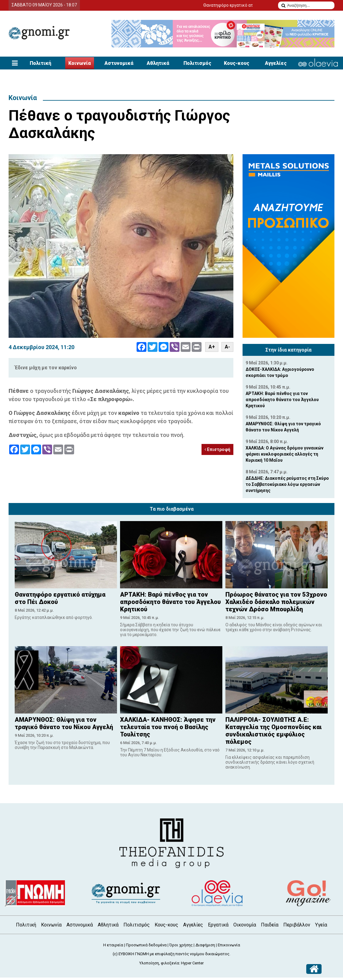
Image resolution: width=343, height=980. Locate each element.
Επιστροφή (217, 449)
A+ (212, 347)
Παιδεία (270, 925)
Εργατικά (218, 925)
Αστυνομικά (119, 63)
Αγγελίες (276, 63)
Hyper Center (192, 963)
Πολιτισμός (197, 63)
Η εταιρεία (113, 945)
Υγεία (321, 925)
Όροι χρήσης (181, 945)
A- (227, 347)
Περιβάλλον (297, 925)
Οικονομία (245, 925)
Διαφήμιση (205, 945)
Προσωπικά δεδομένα (146, 945)
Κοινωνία (80, 63)
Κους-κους (237, 63)
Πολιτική (40, 63)
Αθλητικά (158, 63)
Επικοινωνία (229, 945)
